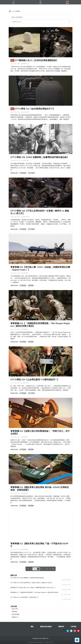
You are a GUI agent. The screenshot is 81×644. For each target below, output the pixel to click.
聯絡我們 (61, 627)
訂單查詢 (73, 627)
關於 (32, 627)
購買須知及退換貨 (46, 627)
